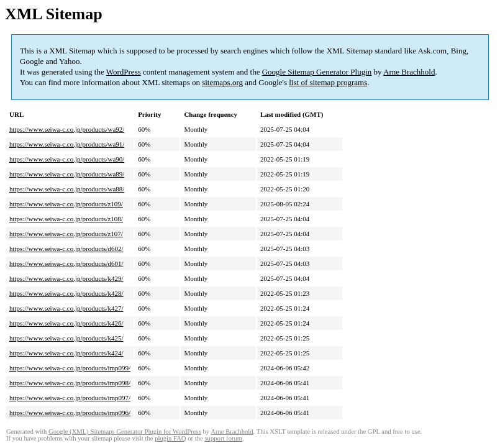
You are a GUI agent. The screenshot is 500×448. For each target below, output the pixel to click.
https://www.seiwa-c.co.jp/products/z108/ (66, 219)
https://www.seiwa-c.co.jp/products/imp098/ (70, 383)
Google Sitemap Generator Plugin (317, 72)
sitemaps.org (222, 82)
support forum (223, 438)
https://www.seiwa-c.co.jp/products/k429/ (66, 278)
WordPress (124, 72)
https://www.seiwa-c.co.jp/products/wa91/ (67, 144)
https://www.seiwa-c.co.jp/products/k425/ (66, 338)
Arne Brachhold (409, 72)
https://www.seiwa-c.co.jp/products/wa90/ (67, 159)
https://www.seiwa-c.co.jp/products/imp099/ (70, 368)
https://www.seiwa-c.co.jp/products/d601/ (66, 263)
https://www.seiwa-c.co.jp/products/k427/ (66, 308)
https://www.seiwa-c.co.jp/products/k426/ (66, 323)
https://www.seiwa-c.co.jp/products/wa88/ (67, 189)
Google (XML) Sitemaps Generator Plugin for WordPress (125, 432)
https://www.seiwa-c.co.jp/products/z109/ (66, 204)
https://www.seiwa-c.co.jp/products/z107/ (66, 234)
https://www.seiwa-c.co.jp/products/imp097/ (70, 398)
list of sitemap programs (328, 82)
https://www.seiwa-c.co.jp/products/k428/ (66, 293)
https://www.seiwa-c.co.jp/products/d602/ (66, 249)
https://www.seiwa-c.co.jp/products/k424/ (66, 353)
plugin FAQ (170, 438)
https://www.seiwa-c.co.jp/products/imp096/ (70, 413)
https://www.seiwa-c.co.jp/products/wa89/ (67, 174)
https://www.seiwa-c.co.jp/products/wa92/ (67, 129)
